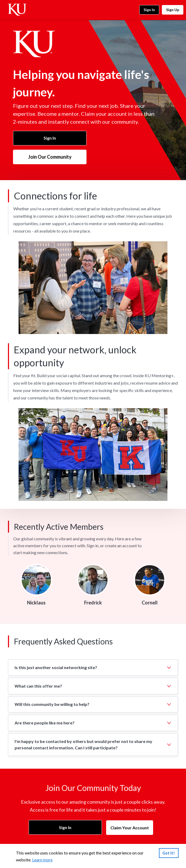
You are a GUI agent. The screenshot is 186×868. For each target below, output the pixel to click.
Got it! (169, 853)
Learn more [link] (42, 860)
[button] (93, 667)
